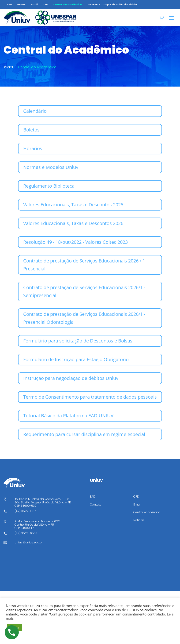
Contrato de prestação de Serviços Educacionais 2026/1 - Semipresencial (84, 291)
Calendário (35, 111)
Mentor (21, 5)
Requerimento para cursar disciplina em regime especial (84, 434)
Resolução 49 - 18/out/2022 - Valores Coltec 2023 (75, 242)
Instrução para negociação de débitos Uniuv (71, 378)
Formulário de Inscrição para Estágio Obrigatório (76, 359)
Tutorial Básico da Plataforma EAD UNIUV (68, 416)
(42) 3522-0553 (26, 533)
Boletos (31, 130)
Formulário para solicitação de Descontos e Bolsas (78, 341)
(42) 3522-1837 (25, 511)
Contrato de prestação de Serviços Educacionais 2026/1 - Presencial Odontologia (84, 318)
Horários (33, 148)
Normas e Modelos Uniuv (51, 167)
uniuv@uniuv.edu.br (29, 542)
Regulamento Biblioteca (49, 186)
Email (34, 5)
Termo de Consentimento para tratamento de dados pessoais (90, 397)
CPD (45, 5)
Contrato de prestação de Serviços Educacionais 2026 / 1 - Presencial (85, 265)
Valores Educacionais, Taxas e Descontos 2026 (73, 223)
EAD (9, 5)
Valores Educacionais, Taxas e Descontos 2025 (73, 205)
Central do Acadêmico (67, 5)
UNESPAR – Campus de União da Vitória (112, 5)
